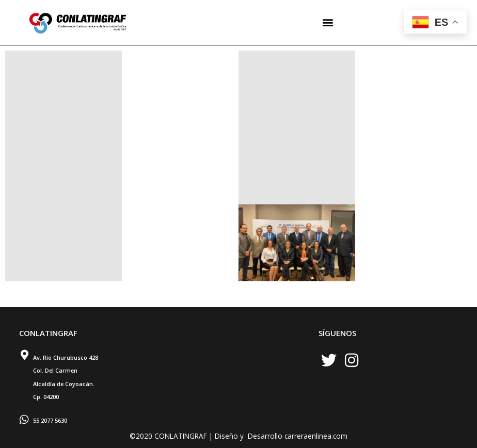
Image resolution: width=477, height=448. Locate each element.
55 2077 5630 (50, 420)
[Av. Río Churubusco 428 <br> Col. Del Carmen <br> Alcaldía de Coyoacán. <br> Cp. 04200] (24, 355)
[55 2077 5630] (24, 420)
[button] (328, 22)
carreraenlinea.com (316, 436)
